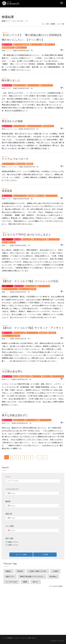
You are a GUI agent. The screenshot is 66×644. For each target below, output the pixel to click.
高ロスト (36, 582)
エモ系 (13, 242)
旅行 (6, 242)
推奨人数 (9, 514)
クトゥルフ (8, 45)
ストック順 (45, 24)
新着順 (53, 24)
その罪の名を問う (12, 371)
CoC (16, 376)
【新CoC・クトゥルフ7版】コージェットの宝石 (30, 281)
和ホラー (47, 376)
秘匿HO (44, 333)
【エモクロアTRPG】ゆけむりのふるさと (26, 234)
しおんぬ (8, 51)
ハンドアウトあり (11, 582)
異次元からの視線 (12, 121)
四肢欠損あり (49, 126)
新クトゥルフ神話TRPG (28, 289)
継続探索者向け (9, 48)
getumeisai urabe (11, 129)
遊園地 (32, 196)
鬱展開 (30, 164)
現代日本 (20, 571)
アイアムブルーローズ (15, 159)
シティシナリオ (37, 45)
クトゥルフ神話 (32, 420)
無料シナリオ (13, 542)
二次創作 (55, 571)
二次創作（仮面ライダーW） (38, 571)
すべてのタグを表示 (55, 586)
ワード (8, 477)
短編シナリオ (22, 48)
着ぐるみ (41, 196)
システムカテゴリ (12, 489)
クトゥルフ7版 (31, 286)
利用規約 (10, 638)
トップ (4, 638)
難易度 (8, 501)
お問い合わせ (32, 638)
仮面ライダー (10, 577)
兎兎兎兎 (7, 191)
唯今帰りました (11, 80)
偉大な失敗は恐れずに (15, 415)
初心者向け (21, 164)
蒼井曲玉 (8, 88)
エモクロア (27, 239)
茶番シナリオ (50, 45)
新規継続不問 (26, 376)
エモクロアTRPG (40, 239)
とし (7, 245)
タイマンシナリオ (21, 196)
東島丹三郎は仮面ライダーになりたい (32, 577)
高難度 (25, 582)
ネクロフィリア (47, 85)
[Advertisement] (33, 607)
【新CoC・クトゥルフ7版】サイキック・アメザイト (33, 328)
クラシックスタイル (35, 126)
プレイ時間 (9, 526)
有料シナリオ (8, 239)
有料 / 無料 (9, 539)
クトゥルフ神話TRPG (22, 45)
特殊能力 (53, 333)
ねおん (8, 379)
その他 (18, 239)
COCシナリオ (19, 420)
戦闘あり (9, 571)
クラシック (37, 376)
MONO (8, 423)
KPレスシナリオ (20, 85)
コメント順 (61, 24)
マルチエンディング (11, 289)
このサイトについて (20, 638)
